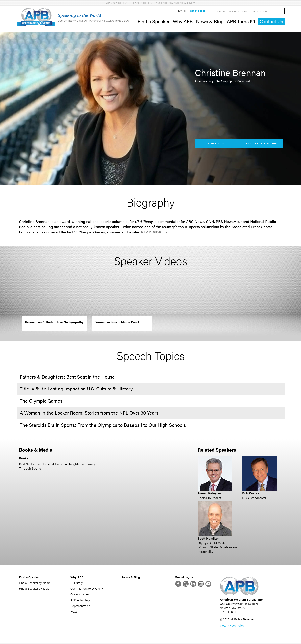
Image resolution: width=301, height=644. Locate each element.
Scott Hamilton (209, 539)
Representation (80, 606)
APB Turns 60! (242, 21)
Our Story (77, 583)
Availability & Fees (261, 144)
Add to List (217, 144)
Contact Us (271, 22)
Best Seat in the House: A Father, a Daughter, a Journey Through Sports (57, 466)
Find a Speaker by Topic (34, 589)
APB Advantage (81, 600)
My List (183, 11)
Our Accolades (80, 595)
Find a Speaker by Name (35, 583)
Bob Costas (251, 494)
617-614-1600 (198, 11)
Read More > (154, 233)
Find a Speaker (154, 21)
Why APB (183, 21)
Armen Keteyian (209, 494)
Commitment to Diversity (87, 589)
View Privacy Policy (232, 626)
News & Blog (210, 21)
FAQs (74, 612)
